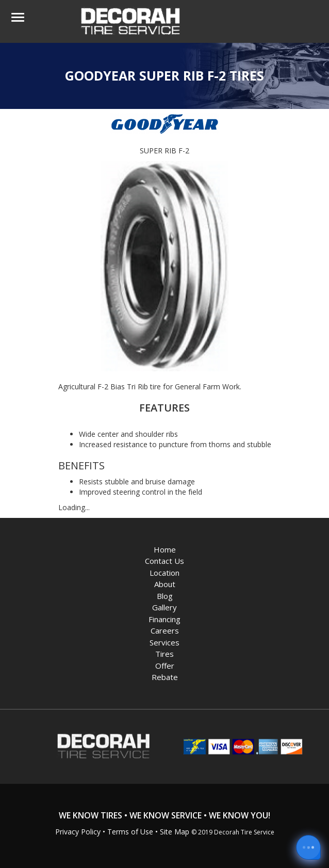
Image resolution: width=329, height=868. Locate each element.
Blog (165, 596)
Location (164, 573)
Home (165, 549)
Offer (165, 666)
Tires (164, 654)
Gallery (164, 607)
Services (164, 642)
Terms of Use (130, 832)
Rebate (165, 677)
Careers (165, 630)
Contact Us (164, 561)
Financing (164, 619)
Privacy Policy (78, 832)
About (165, 584)
